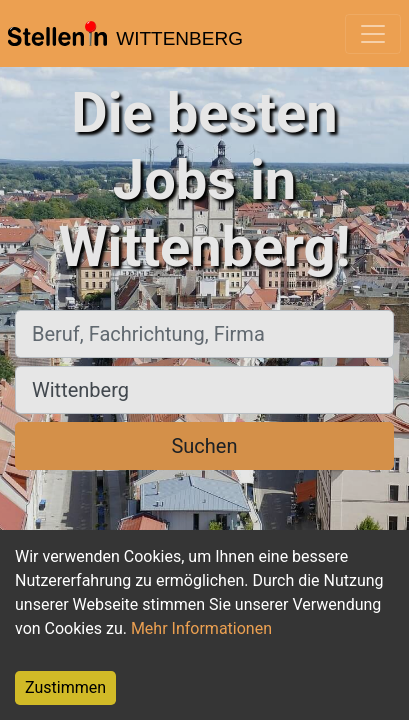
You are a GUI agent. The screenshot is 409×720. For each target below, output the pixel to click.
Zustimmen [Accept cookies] (65, 687)
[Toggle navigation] (373, 34)
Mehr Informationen (201, 628)
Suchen (204, 446)
